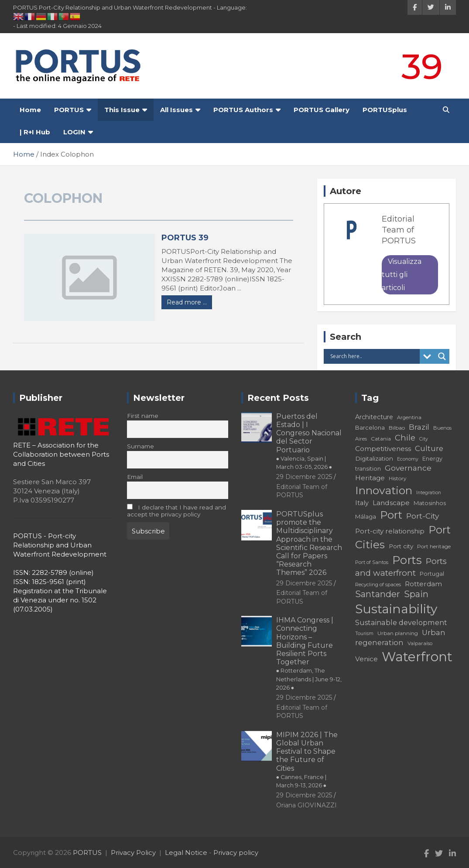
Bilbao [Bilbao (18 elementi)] (397, 428)
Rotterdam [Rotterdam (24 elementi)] (423, 584)
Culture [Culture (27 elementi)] (429, 448)
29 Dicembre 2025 (304, 477)
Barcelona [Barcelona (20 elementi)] (370, 427)
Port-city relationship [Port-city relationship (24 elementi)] (390, 531)
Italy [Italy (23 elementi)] (362, 503)
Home (30, 110)
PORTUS (69, 110)
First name (143, 416)
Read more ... (187, 302)
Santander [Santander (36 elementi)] (378, 594)
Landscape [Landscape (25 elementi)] (391, 503)
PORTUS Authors (243, 110)
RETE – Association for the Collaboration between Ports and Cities (61, 454)
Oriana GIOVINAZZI (306, 805)
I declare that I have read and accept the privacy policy (176, 511)
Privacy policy (236, 853)
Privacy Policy (133, 853)
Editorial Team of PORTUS (399, 230)
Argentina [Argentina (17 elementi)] (409, 417)
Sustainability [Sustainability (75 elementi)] (396, 609)
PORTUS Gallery (322, 110)
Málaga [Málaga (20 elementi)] (366, 516)
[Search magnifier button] (442, 356)
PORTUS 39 (185, 238)
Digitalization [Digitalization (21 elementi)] (374, 458)
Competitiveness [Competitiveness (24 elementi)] (383, 449)
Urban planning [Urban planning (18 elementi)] (398, 633)
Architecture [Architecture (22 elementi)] (374, 417)
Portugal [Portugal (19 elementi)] (432, 574)
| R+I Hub (35, 132)
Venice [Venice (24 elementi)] (366, 659)
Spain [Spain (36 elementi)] (416, 594)
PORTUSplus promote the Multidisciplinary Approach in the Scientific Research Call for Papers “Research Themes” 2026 (309, 543)
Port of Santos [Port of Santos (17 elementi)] (372, 562)
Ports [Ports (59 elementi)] (407, 560)
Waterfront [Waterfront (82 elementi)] (417, 657)
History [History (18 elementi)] (398, 478)
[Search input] (374, 356)
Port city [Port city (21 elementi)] (401, 546)
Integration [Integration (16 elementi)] (429, 493)
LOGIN (74, 132)
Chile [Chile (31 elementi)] (405, 438)
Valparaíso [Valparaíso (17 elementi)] (420, 643)
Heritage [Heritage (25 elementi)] (370, 478)
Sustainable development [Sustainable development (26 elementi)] (401, 622)
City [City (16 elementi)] (424, 439)
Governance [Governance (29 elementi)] (408, 468)
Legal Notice (186, 853)
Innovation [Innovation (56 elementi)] (384, 490)
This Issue (122, 110)
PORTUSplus (385, 110)
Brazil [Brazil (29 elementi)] (419, 427)
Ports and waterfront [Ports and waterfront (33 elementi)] (401, 567)
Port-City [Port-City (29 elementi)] (423, 516)
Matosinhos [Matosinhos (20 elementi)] (430, 503)
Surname (140, 446)
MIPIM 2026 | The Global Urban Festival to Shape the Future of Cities (307, 760)
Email (135, 477)
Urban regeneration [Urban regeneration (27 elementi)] (400, 637)
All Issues (176, 110)
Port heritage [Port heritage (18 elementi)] (434, 546)
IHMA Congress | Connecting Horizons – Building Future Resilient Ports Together (309, 653)
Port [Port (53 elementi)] (391, 515)
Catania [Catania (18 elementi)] (381, 439)
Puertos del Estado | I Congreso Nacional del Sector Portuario (309, 441)
